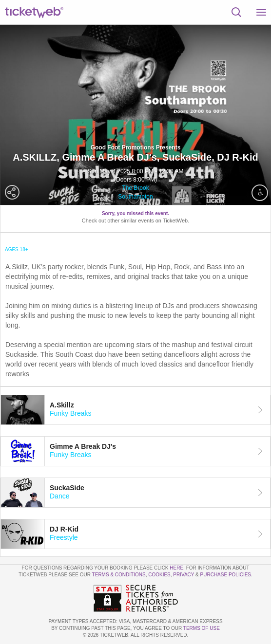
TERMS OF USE (202, 628)
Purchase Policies (226, 575)
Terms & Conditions (119, 575)
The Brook (135, 188)
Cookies (159, 575)
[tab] (135, 410)
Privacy (184, 575)
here (176, 568)
